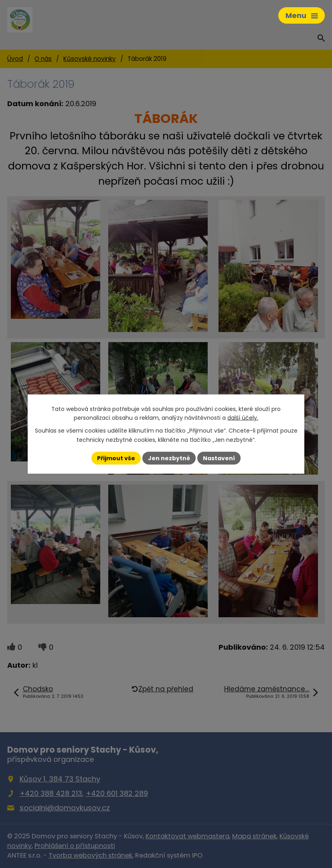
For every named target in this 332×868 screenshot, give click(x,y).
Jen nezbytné (169, 458)
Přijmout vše (116, 458)
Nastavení (219, 458)
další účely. (243, 418)
